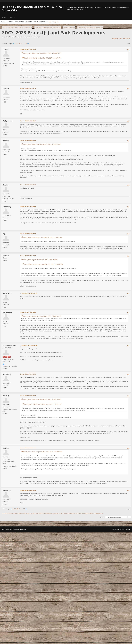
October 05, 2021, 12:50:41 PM (28, 207)
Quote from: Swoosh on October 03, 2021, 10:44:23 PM (42, 53)
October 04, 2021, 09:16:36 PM (28, 88)
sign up (56, 22)
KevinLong (7, 207)
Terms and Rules (120, 529)
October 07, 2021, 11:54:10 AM (28, 374)
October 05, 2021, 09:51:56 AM (28, 185)
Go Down (4, 44)
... (24, 44)
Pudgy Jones (8, 121)
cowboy (6, 88)
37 (26, 44)
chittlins (6, 448)
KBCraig (6, 396)
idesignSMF (23, 529)
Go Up (3, 509)
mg (4, 234)
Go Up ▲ (128, 529)
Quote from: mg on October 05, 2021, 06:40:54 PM (40, 260)
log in (50, 22)
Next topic (126, 39)
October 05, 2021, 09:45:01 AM (28, 141)
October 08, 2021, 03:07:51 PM (28, 448)
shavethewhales (9, 346)
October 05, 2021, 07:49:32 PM (28, 256)
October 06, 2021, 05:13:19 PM (29, 293)
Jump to (103, 517)
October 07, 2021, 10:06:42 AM (29, 346)
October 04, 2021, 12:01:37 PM (28, 49)
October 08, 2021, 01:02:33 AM (28, 396)
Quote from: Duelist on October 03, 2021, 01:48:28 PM (43, 58)
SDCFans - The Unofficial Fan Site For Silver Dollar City (33, 9)
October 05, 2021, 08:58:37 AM (28, 121)
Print (128, 44)
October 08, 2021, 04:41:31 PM (28, 490)
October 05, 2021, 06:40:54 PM (28, 234)
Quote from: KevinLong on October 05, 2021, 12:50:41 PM (43, 237)
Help (114, 529)
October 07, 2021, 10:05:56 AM (28, 312)
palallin (6, 141)
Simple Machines (15, 529)
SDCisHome (7, 312)
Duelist (6, 49)
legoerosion (7, 293)
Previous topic (117, 39)
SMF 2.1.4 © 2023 (6, 529)
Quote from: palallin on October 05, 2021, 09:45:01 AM (42, 316)
